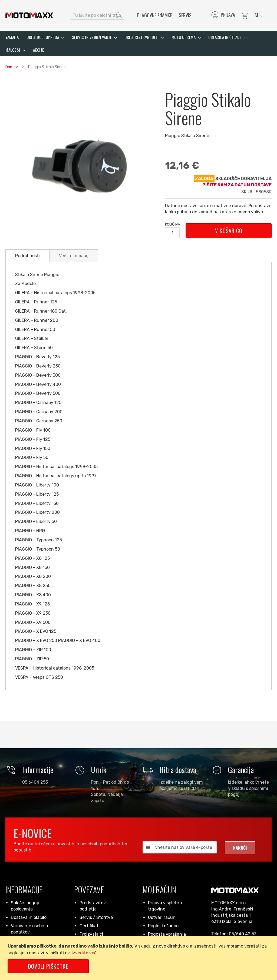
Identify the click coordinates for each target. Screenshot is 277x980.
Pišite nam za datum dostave (237, 185)
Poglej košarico (163, 926)
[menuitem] (12, 37)
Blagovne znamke (155, 15)
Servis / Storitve (96, 917)
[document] (139, 958)
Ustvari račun (162, 917)
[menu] (138, 44)
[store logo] (29, 15)
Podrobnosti (27, 256)
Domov (12, 67)
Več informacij (74, 256)
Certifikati (90, 926)
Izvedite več (84, 953)
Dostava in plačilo (29, 917)
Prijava (223, 15)
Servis (185, 15)
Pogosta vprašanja (167, 934)
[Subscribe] (240, 847)
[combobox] (97, 15)
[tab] (27, 256)
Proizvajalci (91, 934)
